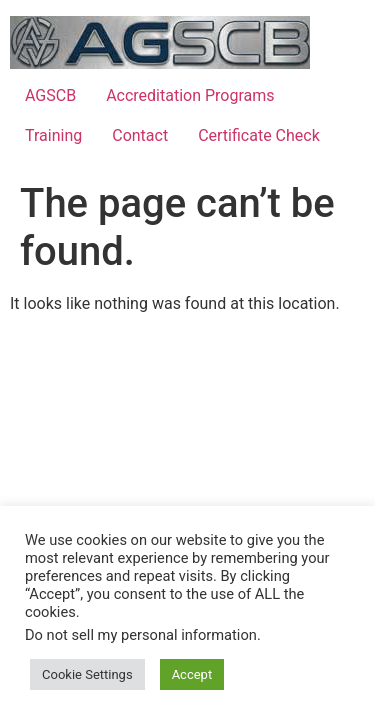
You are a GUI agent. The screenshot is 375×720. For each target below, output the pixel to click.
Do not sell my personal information (141, 635)
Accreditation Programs (190, 95)
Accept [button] (192, 674)
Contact (140, 135)
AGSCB (50, 95)
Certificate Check (259, 135)
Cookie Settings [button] (87, 674)
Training (53, 135)
